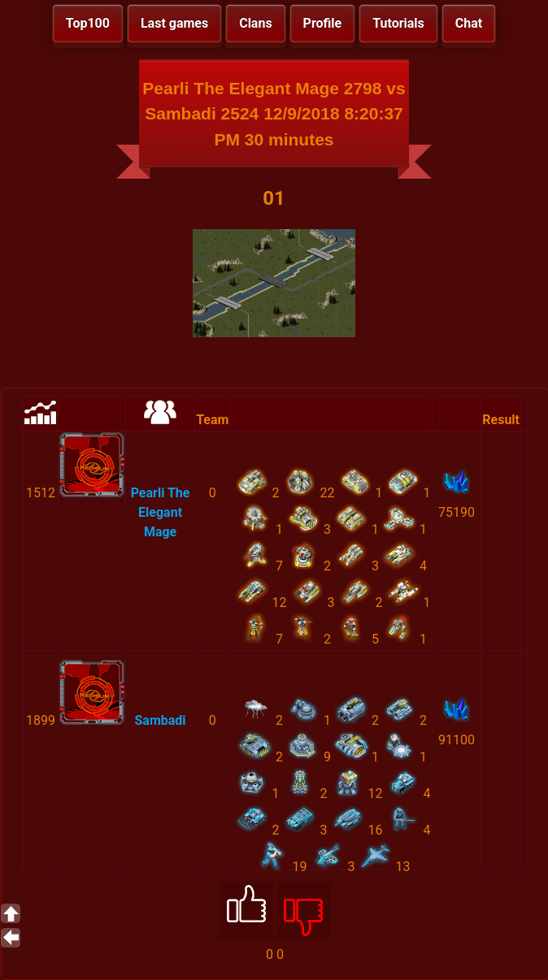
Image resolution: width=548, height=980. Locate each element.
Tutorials (398, 23)
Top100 (88, 23)
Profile (323, 23)
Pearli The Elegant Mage (161, 512)
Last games (174, 23)
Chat (469, 23)
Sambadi (161, 720)
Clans (255, 23)
